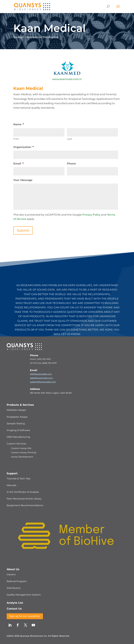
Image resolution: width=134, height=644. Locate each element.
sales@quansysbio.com (41, 378)
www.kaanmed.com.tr (67, 79)
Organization (23, 147)
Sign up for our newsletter (25, 616)
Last (70, 139)
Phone (71, 164)
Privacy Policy (91, 215)
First (16, 139)
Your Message (23, 180)
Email (18, 164)
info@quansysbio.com (41, 374)
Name (19, 124)
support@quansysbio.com (43, 382)
